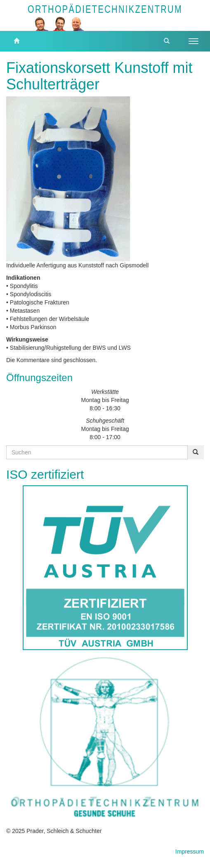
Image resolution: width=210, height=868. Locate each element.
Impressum (190, 852)
